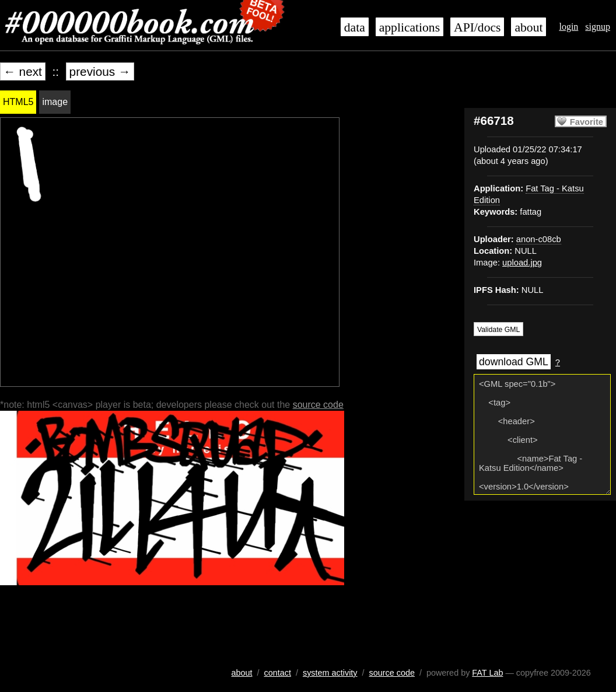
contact (278, 673)
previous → (100, 71)
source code (318, 405)
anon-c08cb (539, 239)
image (55, 102)
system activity (330, 673)
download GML (514, 362)
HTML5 (18, 102)
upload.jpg (522, 263)
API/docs (477, 27)
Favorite (587, 122)
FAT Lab (487, 673)
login (568, 27)
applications (409, 27)
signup (598, 27)
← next (23, 71)
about (528, 27)
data (355, 27)
